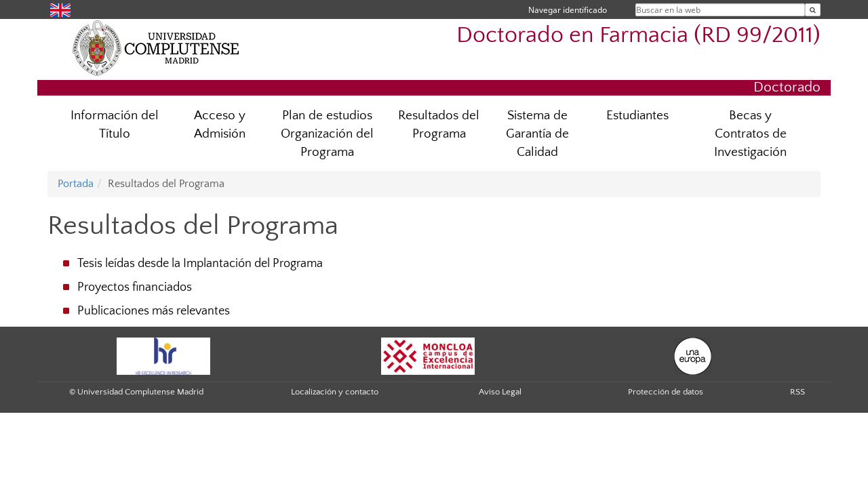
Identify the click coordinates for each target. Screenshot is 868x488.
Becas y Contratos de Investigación (750, 134)
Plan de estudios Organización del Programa (327, 134)
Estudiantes (637, 116)
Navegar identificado (568, 10)
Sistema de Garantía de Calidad (537, 134)
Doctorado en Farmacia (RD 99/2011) (638, 36)
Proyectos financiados (135, 287)
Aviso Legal (500, 392)
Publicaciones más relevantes (154, 311)
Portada (76, 184)
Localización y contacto (335, 392)
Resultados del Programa (439, 125)
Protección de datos (666, 392)
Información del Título (115, 125)
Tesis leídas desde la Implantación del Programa (200, 264)
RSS (797, 392)
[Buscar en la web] (813, 10)
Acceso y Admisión (220, 125)
